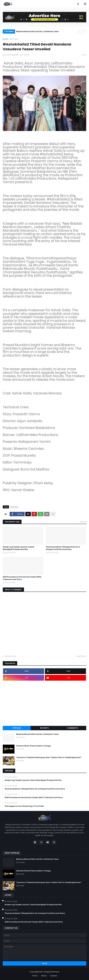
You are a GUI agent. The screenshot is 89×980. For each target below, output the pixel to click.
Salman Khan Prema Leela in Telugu (33, 746)
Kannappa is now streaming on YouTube (24, 806)
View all (83, 522)
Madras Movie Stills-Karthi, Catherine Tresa (37, 31)
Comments (72, 728)
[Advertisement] (44, 703)
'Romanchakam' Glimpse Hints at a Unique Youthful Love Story (63, 548)
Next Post (81, 656)
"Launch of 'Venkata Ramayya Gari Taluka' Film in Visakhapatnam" (49, 758)
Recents (44, 728)
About (44, 976)
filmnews (14, 39)
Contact (53, 976)
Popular (17, 728)
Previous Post (10, 656)
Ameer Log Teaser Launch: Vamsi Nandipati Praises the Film (18, 548)
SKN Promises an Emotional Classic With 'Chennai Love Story (22, 578)
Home (6, 39)
